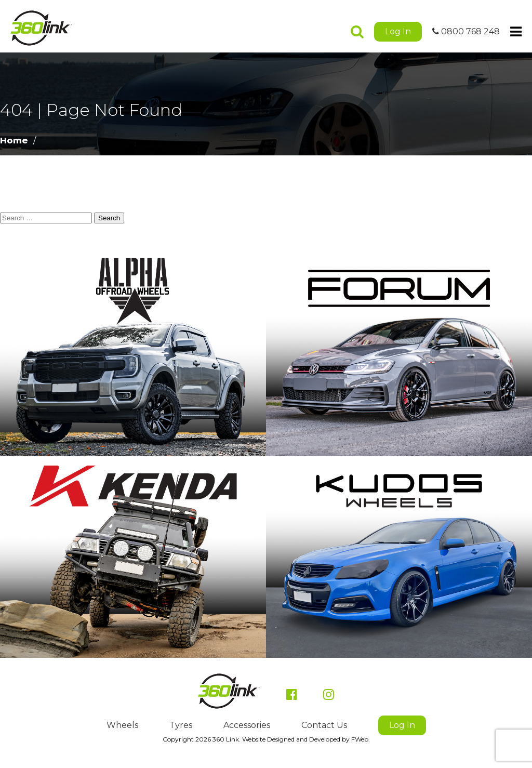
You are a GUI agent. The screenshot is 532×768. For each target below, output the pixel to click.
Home (14, 141)
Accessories (247, 725)
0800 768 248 (466, 31)
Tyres (181, 725)
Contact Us (324, 725)
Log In (398, 31)
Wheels (122, 725)
